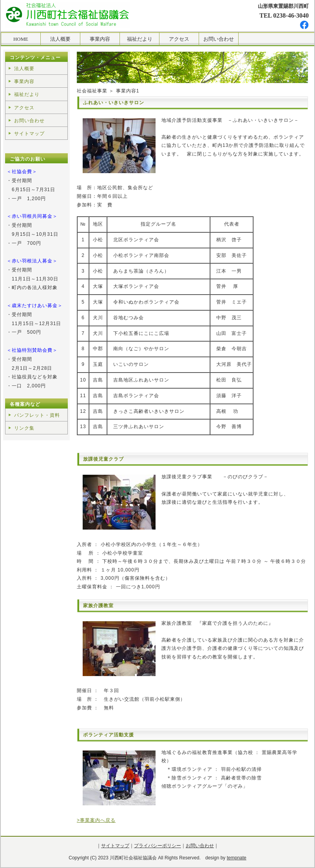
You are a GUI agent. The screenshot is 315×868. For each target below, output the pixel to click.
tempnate (237, 858)
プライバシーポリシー (157, 846)
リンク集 (24, 428)
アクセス (24, 108)
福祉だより (27, 94)
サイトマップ (29, 134)
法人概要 (24, 69)
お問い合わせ (29, 121)
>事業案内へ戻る (96, 820)
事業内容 (24, 81)
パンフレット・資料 (37, 415)
